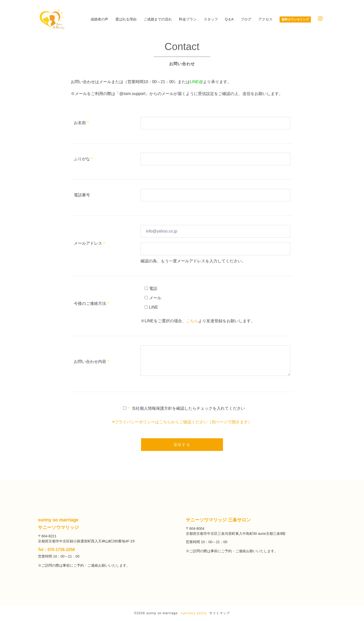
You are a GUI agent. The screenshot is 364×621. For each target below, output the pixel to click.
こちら (192, 321)
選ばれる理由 (126, 19)
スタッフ (211, 19)
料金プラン (188, 19)
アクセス (265, 19)
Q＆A (229, 19)
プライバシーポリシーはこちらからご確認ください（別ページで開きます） (182, 422)
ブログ (246, 19)
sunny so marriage (163, 613)
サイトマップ (220, 613)
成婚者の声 (99, 19)
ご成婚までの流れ (158, 19)
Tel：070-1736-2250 (56, 550)
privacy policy (195, 613)
